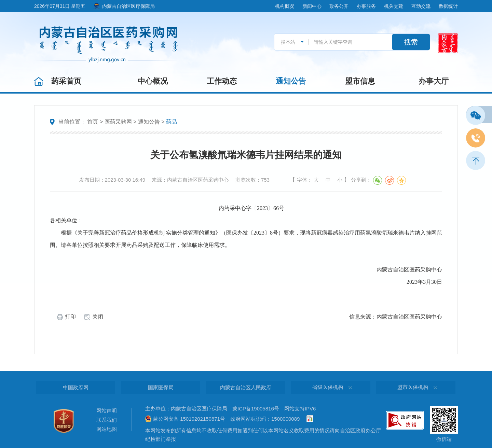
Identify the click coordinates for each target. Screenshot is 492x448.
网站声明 (107, 411)
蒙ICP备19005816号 (256, 409)
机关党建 (394, 6)
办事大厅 (434, 81)
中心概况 (153, 81)
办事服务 (366, 6)
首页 (93, 122)
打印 (70, 317)
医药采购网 (118, 122)
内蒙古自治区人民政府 (246, 387)
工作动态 (222, 81)
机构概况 (285, 6)
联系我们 (107, 420)
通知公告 (291, 81)
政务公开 (339, 6)
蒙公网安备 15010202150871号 (189, 419)
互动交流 (421, 6)
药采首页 (66, 81)
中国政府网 (76, 387)
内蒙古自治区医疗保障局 (128, 6)
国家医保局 (161, 387)
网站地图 (107, 429)
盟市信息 (360, 81)
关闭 (98, 317)
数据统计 (448, 6)
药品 (172, 122)
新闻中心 (312, 6)
